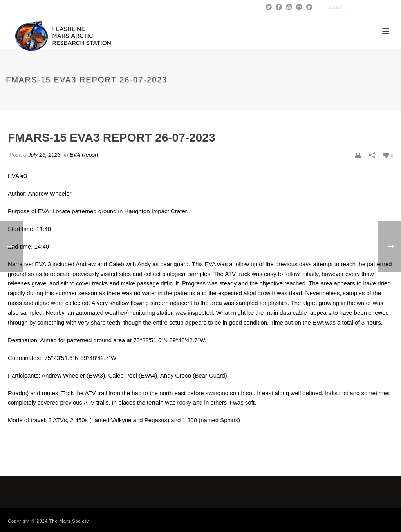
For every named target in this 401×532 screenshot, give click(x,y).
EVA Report (84, 155)
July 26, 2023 (44, 155)
